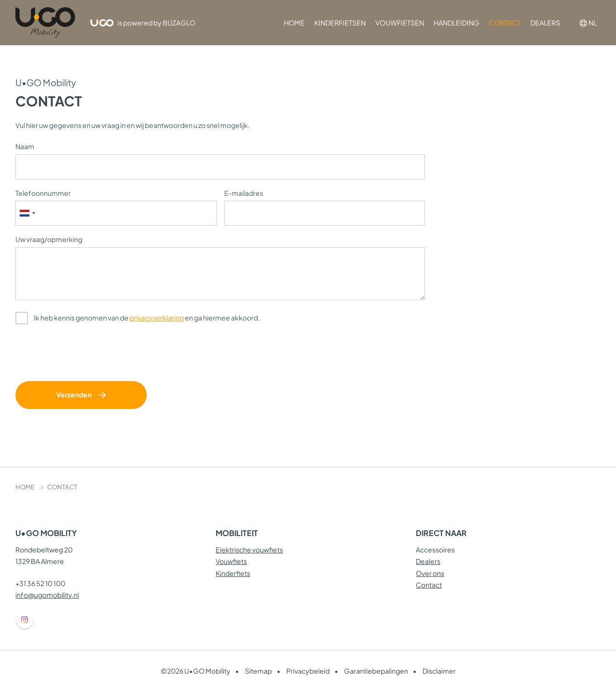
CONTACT (505, 23)
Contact (429, 585)
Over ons (430, 573)
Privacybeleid (308, 671)
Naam (25, 146)
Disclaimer (439, 671)
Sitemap (258, 671)
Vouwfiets (231, 561)
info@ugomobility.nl (47, 595)
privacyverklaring (157, 318)
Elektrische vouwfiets (249, 550)
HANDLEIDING (456, 23)
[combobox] (27, 213)
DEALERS (545, 23)
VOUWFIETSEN (400, 23)
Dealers (428, 561)
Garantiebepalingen (376, 671)
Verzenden (74, 395)
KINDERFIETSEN (340, 23)
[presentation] (89, 355)
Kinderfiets (233, 573)
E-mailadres (244, 193)
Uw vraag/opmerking (49, 239)
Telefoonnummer (43, 193)
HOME (294, 23)
